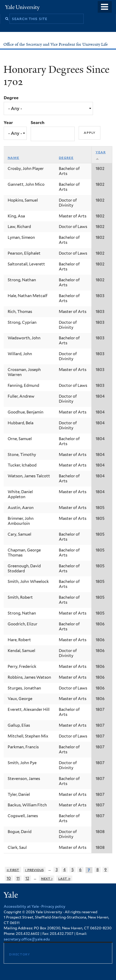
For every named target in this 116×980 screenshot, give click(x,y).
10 (9, 878)
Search (38, 123)
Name (14, 158)
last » (64, 878)
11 (18, 878)
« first (13, 870)
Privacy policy (53, 906)
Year (8, 123)
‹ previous (34, 870)
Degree (11, 98)
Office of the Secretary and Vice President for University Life (56, 44)
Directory (19, 954)
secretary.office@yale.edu (27, 939)
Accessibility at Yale (21, 906)
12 (27, 878)
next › (47, 878)
